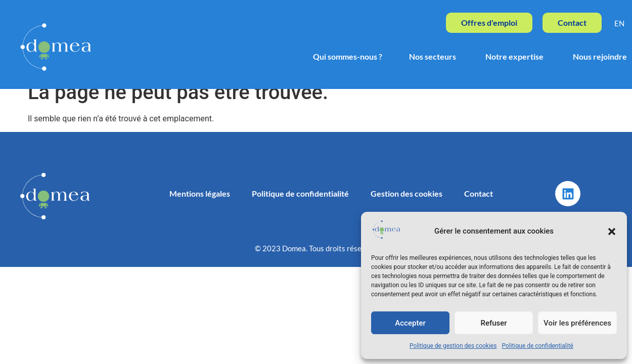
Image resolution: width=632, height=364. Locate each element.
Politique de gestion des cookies (453, 346)
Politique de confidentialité (537, 346)
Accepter (410, 323)
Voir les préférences (577, 323)
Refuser (493, 323)
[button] (612, 232)
